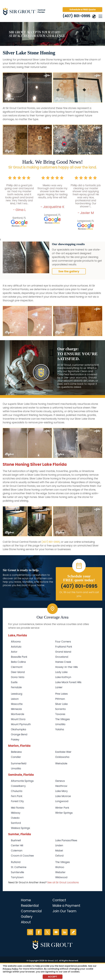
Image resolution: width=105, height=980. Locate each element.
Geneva (60, 781)
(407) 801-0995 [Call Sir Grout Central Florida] (76, 16)
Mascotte (17, 704)
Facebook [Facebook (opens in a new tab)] (39, 932)
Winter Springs (64, 813)
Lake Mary (61, 791)
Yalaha (60, 729)
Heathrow (61, 786)
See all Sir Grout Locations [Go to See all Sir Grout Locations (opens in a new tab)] (63, 882)
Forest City (17, 801)
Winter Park (62, 808)
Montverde (18, 714)
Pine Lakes (61, 694)
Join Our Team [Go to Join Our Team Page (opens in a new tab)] (64, 911)
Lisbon (15, 699)
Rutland (16, 862)
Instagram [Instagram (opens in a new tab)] (30, 932)
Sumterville (17, 872)
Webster (60, 872)
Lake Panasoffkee (66, 840)
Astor (14, 652)
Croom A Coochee (22, 856)
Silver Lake (61, 704)
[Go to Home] (26, 12)
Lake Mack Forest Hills (68, 682)
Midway (16, 813)
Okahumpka (19, 729)
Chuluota (17, 791)
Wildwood (61, 877)
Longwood (62, 801)
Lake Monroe (63, 796)
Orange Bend (19, 734)
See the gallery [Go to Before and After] (69, 271)
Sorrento (60, 709)
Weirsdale (61, 763)
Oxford (59, 856)
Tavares (60, 714)
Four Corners (63, 642)
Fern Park (17, 796)
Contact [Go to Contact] (59, 900)
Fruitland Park (64, 647)
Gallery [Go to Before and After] (27, 917)
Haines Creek (63, 662)
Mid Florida (18, 808)
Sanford (16, 823)
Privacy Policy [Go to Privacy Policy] (11, 969)
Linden (59, 845)
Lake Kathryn (63, 677)
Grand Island (63, 652)
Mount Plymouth (21, 724)
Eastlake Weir (63, 752)
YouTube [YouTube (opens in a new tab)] (56, 932)
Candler (16, 757)
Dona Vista (18, 677)
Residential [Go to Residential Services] (30, 906)
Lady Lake (61, 672)
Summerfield (19, 763)
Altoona (16, 642)
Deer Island (18, 672)
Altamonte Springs (22, 781)
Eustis (14, 682)
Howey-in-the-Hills (67, 667)
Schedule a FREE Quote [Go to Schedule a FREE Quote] (83, 10)
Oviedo (15, 818)
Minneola (16, 709)
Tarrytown (17, 877)
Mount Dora (18, 719)
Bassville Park (19, 657)
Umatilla (60, 724)
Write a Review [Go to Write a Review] (73, 932)
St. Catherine (19, 867)
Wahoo (60, 867)
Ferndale (16, 687)
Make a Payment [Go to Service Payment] (66, 906)
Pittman (60, 699)
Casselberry (18, 786)
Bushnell (16, 840)
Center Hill (17, 845)
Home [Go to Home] (26, 900)
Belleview (16, 752)
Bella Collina (18, 662)
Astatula (16, 647)
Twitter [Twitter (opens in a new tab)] (47, 932)
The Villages (62, 719)
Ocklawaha (62, 757)
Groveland (62, 657)
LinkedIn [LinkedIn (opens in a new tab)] (65, 932)
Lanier (59, 687)
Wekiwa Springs (20, 828)
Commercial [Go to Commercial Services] (31, 911)
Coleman (17, 851)
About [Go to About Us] (26, 922)
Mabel (59, 851)
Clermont (17, 667)
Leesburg (17, 694)
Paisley (15, 739)
